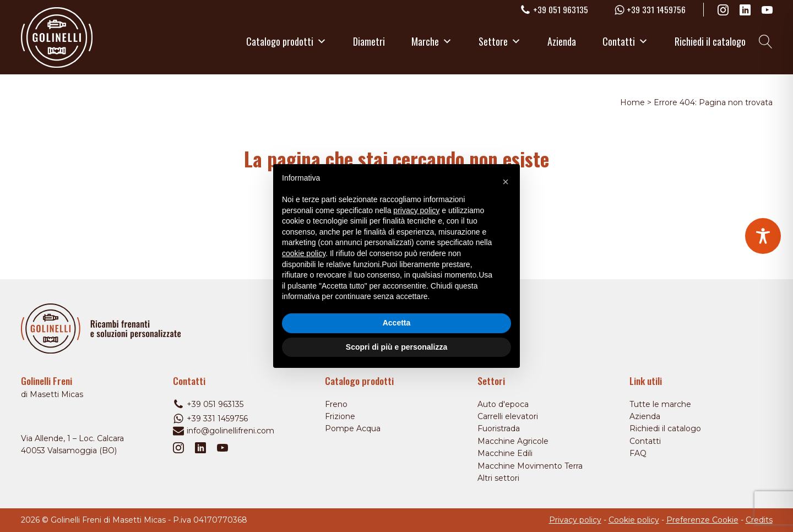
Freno (336, 404)
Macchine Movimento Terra (530, 466)
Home (632, 102)
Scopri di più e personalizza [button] (397, 347)
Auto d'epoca (503, 404)
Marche (432, 41)
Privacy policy (575, 520)
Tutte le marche (660, 404)
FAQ (638, 453)
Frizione (340, 416)
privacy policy (416, 210)
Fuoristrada (499, 428)
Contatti (625, 41)
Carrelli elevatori (508, 416)
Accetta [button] (397, 323)
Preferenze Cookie (702, 520)
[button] (506, 182)
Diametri (369, 41)
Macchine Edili (505, 453)
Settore (500, 41)
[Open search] (766, 42)
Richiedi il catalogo (710, 41)
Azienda (562, 41)
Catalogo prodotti (286, 41)
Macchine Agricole (513, 441)
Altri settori (498, 478)
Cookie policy (634, 520)
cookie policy (304, 253)
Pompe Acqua (353, 428)
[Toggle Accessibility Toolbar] (763, 236)
